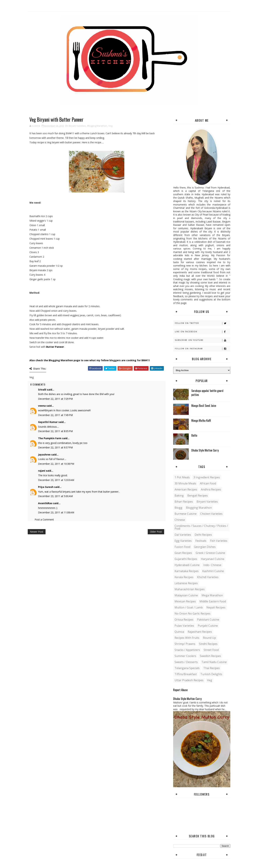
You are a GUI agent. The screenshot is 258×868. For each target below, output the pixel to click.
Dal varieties (183, 535)
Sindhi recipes (208, 644)
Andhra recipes (211, 489)
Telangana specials (187, 668)
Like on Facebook (203, 332)
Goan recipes (183, 553)
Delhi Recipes (203, 535)
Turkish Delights (211, 674)
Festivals (201, 541)
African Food (208, 483)
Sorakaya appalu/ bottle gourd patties (207, 393)
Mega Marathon (212, 595)
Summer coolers (185, 656)
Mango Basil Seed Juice (204, 406)
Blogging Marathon (97, 126)
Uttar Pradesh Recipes (189, 680)
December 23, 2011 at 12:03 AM (56, 480)
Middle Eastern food (213, 601)
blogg (178, 508)
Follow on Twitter (203, 323)
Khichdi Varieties (208, 577)
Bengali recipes (198, 496)
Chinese (180, 520)
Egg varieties (183, 541)
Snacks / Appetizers (187, 650)
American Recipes (186, 489)
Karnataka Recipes (187, 571)
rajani (42, 471)
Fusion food (182, 547)
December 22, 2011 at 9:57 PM (55, 447)
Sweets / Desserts (186, 662)
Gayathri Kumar (48, 422)
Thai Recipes (212, 668)
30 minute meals (185, 483)
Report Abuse (180, 690)
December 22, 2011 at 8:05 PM (55, 431)
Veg (110, 126)
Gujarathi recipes (186, 559)
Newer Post (37, 532)
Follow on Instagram (203, 349)
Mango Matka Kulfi (201, 420)
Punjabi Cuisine (208, 626)
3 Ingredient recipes (207, 477)
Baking (179, 496)
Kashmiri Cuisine (213, 571)
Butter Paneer (55, 347)
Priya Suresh (46, 487)
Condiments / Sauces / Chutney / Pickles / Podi (201, 527)
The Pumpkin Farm (50, 438)
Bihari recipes (184, 502)
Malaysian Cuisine (186, 595)
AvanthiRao (45, 503)
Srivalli (42, 390)
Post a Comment (44, 520)
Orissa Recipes (184, 620)
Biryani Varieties (77, 126)
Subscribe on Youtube (203, 340)
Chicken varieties (211, 514)
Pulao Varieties (184, 626)
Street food (211, 650)
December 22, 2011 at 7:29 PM (55, 399)
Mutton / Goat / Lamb (189, 607)
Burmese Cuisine (186, 514)
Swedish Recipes (210, 656)
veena (42, 406)
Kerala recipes (184, 577)
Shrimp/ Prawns (185, 644)
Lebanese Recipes (186, 583)
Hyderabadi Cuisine (187, 565)
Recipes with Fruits (187, 638)
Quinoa (179, 632)
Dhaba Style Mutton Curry (205, 450)
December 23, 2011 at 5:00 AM (55, 496)
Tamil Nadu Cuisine (214, 662)
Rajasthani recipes (200, 632)
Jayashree (44, 455)
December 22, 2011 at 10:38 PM (56, 464)
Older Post (156, 532)
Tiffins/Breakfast (186, 674)
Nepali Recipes (216, 607)
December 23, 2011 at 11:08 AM (56, 512)
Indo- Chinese (212, 565)
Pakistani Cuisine (208, 620)
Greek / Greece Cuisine (210, 553)
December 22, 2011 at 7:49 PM (55, 415)
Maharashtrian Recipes (190, 589)
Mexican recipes (185, 601)
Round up (209, 638)
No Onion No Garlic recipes (192, 613)
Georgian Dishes (205, 547)
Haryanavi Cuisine (213, 559)
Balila (194, 435)
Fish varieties (219, 541)
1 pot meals (182, 477)
